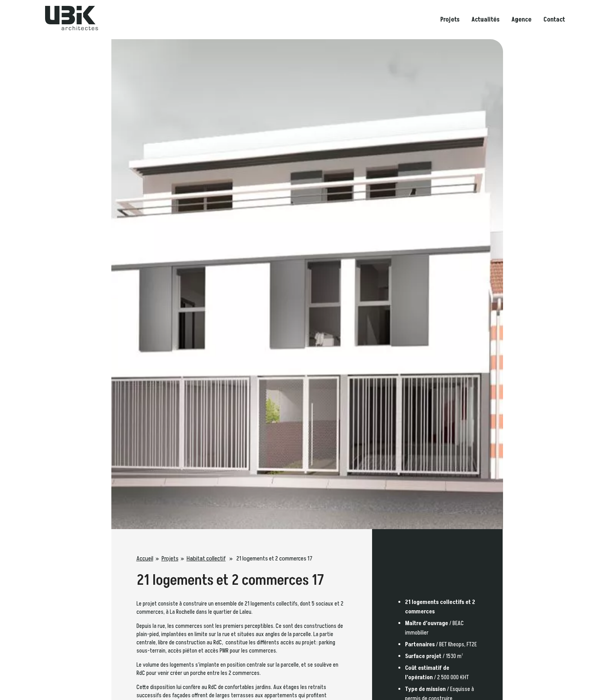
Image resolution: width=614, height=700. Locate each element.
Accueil (145, 559)
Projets (450, 20)
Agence (521, 20)
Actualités (485, 20)
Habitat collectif (206, 559)
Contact (554, 20)
